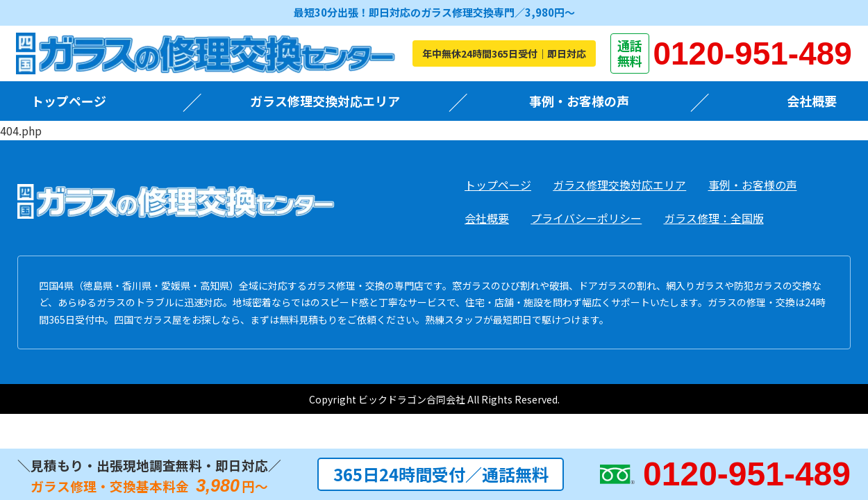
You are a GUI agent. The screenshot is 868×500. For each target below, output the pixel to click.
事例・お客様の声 (579, 101)
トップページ (69, 101)
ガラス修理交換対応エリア (325, 101)
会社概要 (812, 101)
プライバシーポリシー (586, 218)
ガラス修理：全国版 (714, 218)
